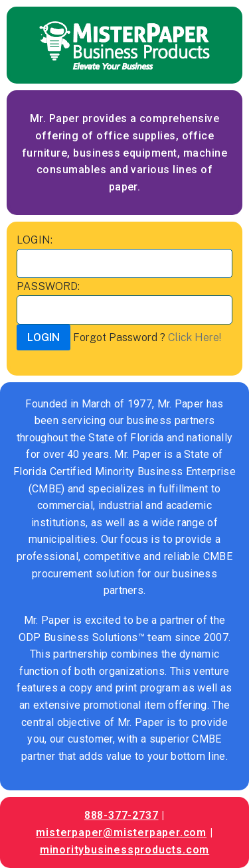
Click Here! (195, 337)
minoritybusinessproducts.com (124, 850)
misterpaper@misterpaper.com (121, 832)
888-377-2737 (122, 815)
